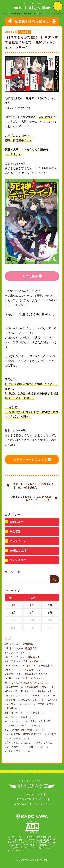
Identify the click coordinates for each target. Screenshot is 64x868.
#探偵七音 (45, 721)
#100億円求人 (12, 700)
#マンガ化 (30, 691)
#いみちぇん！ (13, 665)
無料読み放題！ (19, 551)
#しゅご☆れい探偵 (15, 730)
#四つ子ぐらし (13, 644)
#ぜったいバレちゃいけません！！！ (25, 713)
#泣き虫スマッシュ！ (16, 717)
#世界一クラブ (48, 687)
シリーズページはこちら (30, 459)
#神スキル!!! (44, 691)
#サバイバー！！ (14, 670)
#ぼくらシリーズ (14, 691)
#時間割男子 (29, 644)
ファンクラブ (18, 560)
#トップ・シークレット (17, 653)
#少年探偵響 (32, 687)
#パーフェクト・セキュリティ (21, 721)
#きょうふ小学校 (47, 734)
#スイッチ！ (51, 695)
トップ (4, 13)
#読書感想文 (29, 734)
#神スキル (38, 725)
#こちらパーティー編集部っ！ (39, 665)
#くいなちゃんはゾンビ (17, 738)
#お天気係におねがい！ (17, 725)
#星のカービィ (33, 670)
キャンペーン (18, 541)
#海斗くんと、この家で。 (19, 742)
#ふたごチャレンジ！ (16, 661)
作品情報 (39, 13)
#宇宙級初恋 (11, 708)
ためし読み (30, 276)
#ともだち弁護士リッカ (17, 751)
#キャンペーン (28, 704)
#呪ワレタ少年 (13, 734)
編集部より (16, 522)
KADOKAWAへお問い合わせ (32, 799)
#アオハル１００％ (38, 747)
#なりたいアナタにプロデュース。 (23, 695)
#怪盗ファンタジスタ (36, 674)
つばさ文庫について (32, 794)
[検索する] (55, 579)
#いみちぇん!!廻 (13, 683)
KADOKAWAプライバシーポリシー (32, 804)
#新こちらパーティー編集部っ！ (22, 657)
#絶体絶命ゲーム (14, 687)
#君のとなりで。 (47, 704)
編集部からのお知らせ (21, 13)
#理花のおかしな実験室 (37, 683)
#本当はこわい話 (44, 742)
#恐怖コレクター (14, 674)
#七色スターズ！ (36, 730)
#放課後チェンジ (31, 700)
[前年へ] (10, 598)
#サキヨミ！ (11, 704)
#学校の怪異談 (49, 700)
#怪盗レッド (36, 661)
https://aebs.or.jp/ (17, 850)
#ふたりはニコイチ (15, 747)
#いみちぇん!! (37, 678)
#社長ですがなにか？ (16, 678)
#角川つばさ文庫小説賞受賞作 (21, 648)
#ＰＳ (33, 717)
